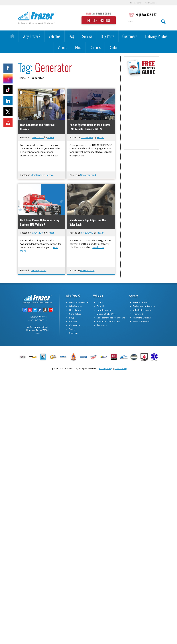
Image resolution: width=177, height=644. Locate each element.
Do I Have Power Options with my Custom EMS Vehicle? (40, 222)
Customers (130, 36)
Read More (98, 247)
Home (22, 78)
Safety (72, 329)
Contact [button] (114, 47)
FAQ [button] (71, 36)
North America (151, 3)
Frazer (51, 137)
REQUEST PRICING (99, 20)
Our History (75, 310)
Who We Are (75, 306)
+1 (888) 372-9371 (147, 15)
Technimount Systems (144, 306)
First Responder (104, 310)
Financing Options (142, 318)
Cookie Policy (121, 368)
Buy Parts (107, 36)
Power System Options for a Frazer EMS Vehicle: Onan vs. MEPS (90, 127)
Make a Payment (141, 321)
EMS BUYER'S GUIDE (98, 14)
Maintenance (38, 175)
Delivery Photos (156, 36)
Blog (78, 47)
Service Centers (141, 302)
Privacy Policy (106, 368)
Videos (62, 47)
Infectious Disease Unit (108, 321)
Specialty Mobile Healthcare (111, 318)
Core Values (75, 314)
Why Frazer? (32, 36)
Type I (100, 302)
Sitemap (73, 333)
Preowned (138, 314)
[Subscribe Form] (142, 111)
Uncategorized (88, 175)
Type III (100, 306)
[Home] (12, 36)
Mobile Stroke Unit (106, 314)
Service (87, 36)
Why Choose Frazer (79, 302)
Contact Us (75, 325)
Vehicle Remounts (142, 310)
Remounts (102, 325)
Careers (95, 47)
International (136, 3)
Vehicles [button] (54, 36)
